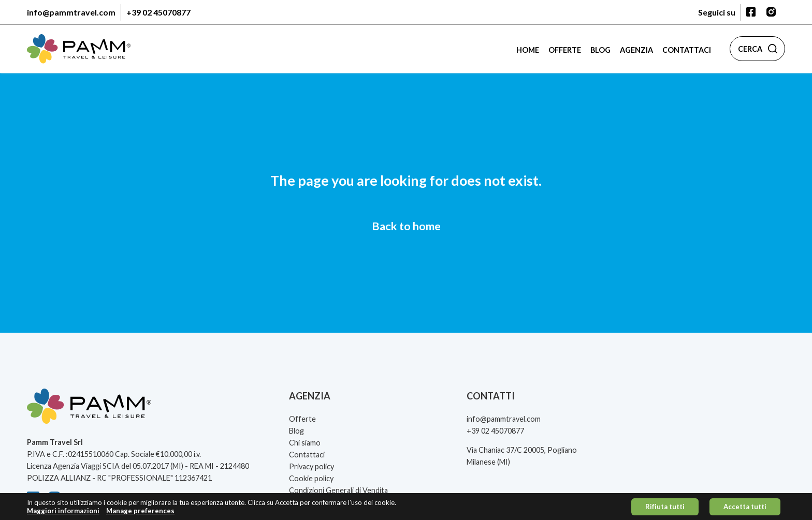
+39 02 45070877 (158, 12)
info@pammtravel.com (71, 12)
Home (528, 50)
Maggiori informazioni (63, 512)
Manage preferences (140, 512)
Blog (600, 50)
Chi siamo (305, 443)
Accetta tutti (745, 508)
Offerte (565, 50)
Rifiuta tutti (665, 508)
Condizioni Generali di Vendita (338, 490)
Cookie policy (311, 478)
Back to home (406, 226)
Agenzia (636, 50)
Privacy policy (311, 466)
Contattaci (687, 50)
